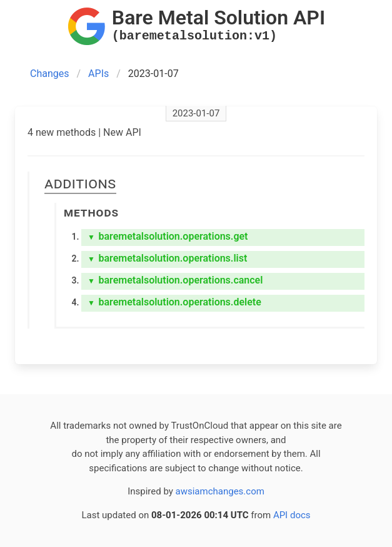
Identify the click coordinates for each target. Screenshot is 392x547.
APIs (98, 74)
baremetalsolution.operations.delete (174, 302)
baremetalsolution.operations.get (168, 236)
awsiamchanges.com (220, 491)
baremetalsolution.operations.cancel (175, 280)
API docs (292, 515)
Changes (50, 74)
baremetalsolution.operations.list (167, 258)
